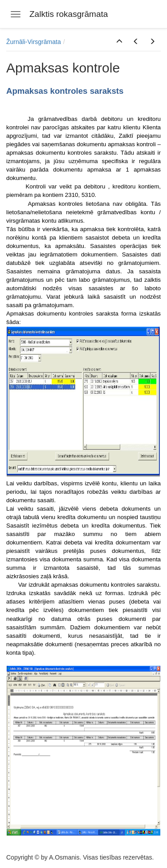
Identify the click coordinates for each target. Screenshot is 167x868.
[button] (119, 42)
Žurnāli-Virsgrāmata (34, 42)
